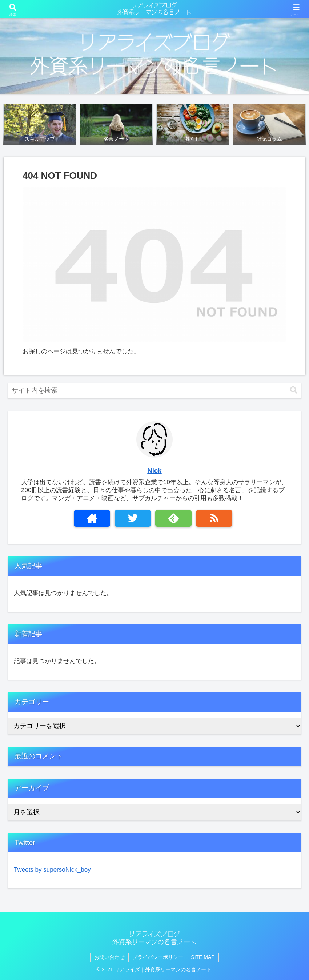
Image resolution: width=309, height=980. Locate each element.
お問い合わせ (109, 957)
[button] (294, 390)
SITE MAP (203, 957)
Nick (154, 471)
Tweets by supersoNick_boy (52, 870)
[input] (154, 391)
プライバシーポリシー (158, 957)
